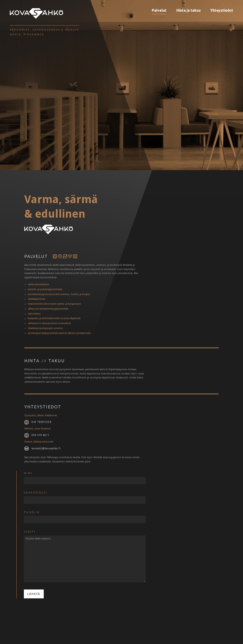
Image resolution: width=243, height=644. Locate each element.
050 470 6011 (40, 435)
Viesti (30, 532)
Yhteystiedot (222, 10)
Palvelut (159, 10)
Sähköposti (36, 492)
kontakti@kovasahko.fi (46, 448)
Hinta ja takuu (189, 10)
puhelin (32, 512)
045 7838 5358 (41, 422)
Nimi (28, 473)
